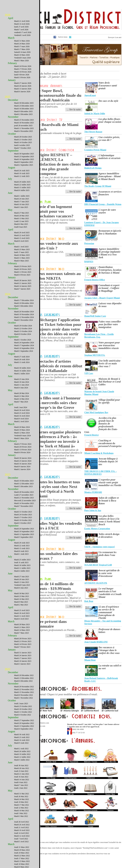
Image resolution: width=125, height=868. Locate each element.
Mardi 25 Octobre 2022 (23, 706)
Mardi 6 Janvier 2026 (22, 92)
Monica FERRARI (93, 492)
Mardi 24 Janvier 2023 (23, 655)
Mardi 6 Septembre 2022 (24, 729)
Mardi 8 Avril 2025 (21, 241)
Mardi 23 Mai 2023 (22, 596)
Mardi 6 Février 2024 (22, 452)
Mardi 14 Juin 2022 (22, 780)
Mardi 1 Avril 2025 (21, 247)
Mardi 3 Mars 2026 (21, 61)
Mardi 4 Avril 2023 (21, 619)
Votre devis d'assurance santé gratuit (108, 86)
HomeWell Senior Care (95, 316)
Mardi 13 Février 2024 (23, 450)
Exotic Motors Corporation (97, 529)
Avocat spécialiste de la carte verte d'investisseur (109, 573)
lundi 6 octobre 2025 (22, 145)
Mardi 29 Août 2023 (22, 543)
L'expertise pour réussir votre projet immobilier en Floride (110, 482)
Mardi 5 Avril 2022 (21, 842)
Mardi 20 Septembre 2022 (24, 723)
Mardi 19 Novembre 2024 (24, 314)
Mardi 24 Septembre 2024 (24, 343)
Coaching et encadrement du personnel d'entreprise (110, 443)
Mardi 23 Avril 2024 (22, 413)
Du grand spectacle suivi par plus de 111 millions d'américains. (56, 105)
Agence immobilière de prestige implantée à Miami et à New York (109, 253)
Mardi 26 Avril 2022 (22, 825)
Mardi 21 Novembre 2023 (24, 498)
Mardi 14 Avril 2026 (22, 24)
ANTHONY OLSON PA (96, 583)
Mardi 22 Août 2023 (22, 546)
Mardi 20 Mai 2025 (22, 216)
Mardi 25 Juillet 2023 (22, 560)
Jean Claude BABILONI (96, 642)
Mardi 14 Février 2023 (23, 644)
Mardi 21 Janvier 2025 (23, 283)
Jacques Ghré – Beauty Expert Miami (102, 298)
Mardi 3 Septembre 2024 (24, 351)
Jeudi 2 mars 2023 (21, 704)
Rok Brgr (89, 601)
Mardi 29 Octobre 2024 (23, 326)
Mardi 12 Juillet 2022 (22, 757)
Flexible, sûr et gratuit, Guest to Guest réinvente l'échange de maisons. (55, 221)
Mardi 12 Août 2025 (22, 176)
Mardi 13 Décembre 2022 (24, 678)
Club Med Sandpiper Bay (96, 412)
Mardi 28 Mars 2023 (22, 624)
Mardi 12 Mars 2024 (22, 433)
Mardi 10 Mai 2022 (22, 811)
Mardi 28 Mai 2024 (22, 393)
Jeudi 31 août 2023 (21, 562)
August (11, 168)
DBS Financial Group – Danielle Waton (103, 204)
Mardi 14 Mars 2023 (22, 630)
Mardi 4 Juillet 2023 (22, 571)
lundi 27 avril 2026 (21, 27)
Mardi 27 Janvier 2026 (23, 83)
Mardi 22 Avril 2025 (22, 235)
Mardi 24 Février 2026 (23, 66)
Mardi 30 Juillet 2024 (22, 368)
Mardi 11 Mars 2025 (22, 258)
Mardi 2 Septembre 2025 (24, 165)
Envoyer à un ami (115, 37)
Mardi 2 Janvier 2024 (22, 469)
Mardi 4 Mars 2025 (21, 261)
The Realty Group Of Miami (98, 186)
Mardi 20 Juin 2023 (22, 579)
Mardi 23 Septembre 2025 (24, 157)
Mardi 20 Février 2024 (23, 447)
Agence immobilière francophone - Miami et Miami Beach (110, 176)
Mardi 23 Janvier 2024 (23, 461)
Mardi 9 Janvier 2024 (22, 467)
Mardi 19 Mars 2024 (22, 430)
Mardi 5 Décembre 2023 (23, 486)
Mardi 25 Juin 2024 (22, 379)
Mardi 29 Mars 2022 (22, 850)
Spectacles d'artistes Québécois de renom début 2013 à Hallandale (59, 366)
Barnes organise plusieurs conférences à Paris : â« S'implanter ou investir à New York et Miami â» (58, 439)
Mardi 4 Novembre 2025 (23, 131)
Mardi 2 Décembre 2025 (23, 114)
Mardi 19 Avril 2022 (22, 830)
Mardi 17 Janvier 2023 (23, 658)
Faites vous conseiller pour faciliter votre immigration (110, 324)
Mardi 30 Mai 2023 (22, 593)
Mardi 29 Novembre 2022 (24, 687)
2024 (8, 294)
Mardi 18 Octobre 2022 (23, 709)
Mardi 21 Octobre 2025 (23, 140)
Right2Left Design (93, 168)
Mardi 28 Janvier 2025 (23, 280)
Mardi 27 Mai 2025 (22, 213)
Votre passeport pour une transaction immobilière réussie (109, 345)
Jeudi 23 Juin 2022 (21, 771)
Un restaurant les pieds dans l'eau (107, 554)
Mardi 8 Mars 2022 (21, 867)
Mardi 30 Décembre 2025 (24, 103)
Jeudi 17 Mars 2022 (22, 858)
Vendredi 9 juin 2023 (22, 585)
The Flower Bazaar (93, 132)
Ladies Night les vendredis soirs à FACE (59, 526)
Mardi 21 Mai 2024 (22, 396)
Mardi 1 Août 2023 (21, 554)
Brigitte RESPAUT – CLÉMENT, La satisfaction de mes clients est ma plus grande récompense (58, 164)
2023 (8, 475)
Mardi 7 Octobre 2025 (23, 148)
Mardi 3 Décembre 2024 (23, 306)
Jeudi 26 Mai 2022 (21, 796)
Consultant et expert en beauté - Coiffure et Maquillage (109, 288)
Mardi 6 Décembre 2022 (23, 681)
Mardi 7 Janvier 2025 (22, 289)
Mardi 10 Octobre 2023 (23, 520)
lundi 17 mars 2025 (21, 252)
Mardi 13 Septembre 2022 (24, 726)
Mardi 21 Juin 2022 (22, 774)
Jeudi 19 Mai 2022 (21, 802)
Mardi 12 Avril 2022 (22, 836)
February (12, 63)
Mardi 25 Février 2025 (23, 266)
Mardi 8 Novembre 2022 (23, 695)
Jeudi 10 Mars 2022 (22, 864)
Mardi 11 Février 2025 (23, 272)
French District (91, 435)
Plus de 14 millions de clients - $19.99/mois (55, 586)
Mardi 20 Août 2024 (22, 360)
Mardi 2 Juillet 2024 (22, 374)
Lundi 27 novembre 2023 (24, 495)
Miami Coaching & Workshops (99, 453)
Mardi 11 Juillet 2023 (22, 568)
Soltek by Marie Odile (95, 114)
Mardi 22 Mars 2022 (22, 856)
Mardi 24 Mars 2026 (22, 44)
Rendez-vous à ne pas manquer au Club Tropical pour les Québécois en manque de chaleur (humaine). (57, 377)
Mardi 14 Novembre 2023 (24, 503)
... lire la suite (74, 109)
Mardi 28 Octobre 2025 (23, 137)
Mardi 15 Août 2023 (22, 548)
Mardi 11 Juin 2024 (22, 385)
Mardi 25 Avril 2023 (22, 610)
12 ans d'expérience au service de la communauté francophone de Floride (109, 612)
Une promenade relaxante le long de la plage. (59, 133)
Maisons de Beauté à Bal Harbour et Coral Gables (110, 382)
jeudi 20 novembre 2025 (23, 126)
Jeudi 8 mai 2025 (21, 227)
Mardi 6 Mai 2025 (21, 224)
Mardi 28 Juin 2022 (22, 768)
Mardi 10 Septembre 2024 (24, 348)
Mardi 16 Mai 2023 (22, 599)
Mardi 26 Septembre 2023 (24, 529)
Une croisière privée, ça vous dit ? (109, 139)
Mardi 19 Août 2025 (22, 173)
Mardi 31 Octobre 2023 (23, 512)
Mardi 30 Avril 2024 (22, 410)
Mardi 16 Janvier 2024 (23, 464)
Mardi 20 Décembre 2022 (24, 675)
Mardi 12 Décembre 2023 (24, 484)
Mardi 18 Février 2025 (23, 269)
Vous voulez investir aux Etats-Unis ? (57, 246)
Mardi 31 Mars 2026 (22, 41)
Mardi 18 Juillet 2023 (22, 565)
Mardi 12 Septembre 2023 (24, 534)
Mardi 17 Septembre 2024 (24, 345)
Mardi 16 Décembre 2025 (24, 109)
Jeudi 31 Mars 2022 (22, 847)
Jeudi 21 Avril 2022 (22, 827)
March (11, 38)
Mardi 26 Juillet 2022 (22, 751)
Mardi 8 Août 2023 (21, 551)
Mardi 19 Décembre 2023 (24, 481)
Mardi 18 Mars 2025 (22, 255)
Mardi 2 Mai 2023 (21, 605)
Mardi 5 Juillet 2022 (22, 760)
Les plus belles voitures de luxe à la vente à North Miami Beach (109, 520)
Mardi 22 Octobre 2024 (23, 329)
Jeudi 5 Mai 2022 (21, 813)
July (10, 179)
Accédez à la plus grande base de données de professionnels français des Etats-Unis (101, 425)
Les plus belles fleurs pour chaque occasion (110, 120)
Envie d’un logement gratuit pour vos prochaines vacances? (55, 211)
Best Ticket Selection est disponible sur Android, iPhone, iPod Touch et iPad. (56, 339)
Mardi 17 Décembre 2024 (24, 300)
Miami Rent (90, 660)
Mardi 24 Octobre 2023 (23, 515)
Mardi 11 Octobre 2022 (23, 712)
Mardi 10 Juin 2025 (22, 204)
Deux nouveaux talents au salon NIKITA (58, 276)
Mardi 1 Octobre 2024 (23, 340)
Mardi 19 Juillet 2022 (22, 754)
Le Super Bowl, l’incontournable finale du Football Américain (59, 95)
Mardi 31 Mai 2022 (22, 794)
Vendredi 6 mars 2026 (22, 58)
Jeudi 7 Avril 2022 (21, 839)
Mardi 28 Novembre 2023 (24, 492)
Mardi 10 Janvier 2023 (23, 661)
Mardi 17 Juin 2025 (22, 202)
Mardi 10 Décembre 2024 (24, 303)
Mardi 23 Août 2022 (22, 737)
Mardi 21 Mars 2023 (22, 627)
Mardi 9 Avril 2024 (21, 419)
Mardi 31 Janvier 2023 (23, 653)
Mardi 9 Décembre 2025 (23, 111)
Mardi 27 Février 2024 (23, 444)
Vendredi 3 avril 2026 (22, 35)
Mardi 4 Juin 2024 (21, 388)
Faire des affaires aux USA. (50, 252)
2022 (8, 669)
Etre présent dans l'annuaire (51, 624)
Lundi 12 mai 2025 (21, 221)
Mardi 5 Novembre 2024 (23, 320)
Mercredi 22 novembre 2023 (25, 501)
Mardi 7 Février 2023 (22, 647)
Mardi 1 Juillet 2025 (22, 196)
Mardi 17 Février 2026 (23, 69)
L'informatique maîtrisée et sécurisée (109, 157)
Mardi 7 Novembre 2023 (23, 506)
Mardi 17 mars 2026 (22, 46)
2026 (8, 15)
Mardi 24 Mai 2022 (22, 799)
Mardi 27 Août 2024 (22, 357)
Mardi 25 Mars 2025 (22, 249)
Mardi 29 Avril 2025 (22, 233)
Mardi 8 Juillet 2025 (22, 190)
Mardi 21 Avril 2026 (22, 21)
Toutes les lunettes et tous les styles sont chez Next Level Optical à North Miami (58, 489)
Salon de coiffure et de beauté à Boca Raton (109, 501)
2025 (8, 97)
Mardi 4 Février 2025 (22, 275)
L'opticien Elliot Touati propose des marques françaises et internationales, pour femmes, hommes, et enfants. (58, 503)
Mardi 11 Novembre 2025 (24, 128)
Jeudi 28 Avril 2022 (22, 822)
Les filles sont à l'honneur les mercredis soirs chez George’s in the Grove (58, 403)
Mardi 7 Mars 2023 (21, 633)
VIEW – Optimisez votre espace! (100, 547)
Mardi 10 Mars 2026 (22, 55)
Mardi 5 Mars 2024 (21, 438)
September (13, 151)
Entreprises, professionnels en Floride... (56, 630)
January (12, 80)
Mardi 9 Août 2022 (21, 743)
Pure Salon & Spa (93, 510)
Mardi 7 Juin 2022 (21, 785)
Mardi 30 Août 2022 (22, 734)
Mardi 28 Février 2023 (23, 639)
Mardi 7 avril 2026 (21, 30)
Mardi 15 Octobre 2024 (23, 331)
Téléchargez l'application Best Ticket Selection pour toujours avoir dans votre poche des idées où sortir (59, 327)
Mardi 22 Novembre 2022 (24, 689)
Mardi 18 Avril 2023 (22, 613)
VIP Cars (89, 373)
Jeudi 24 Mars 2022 (22, 853)
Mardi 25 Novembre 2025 (24, 120)
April (11, 18)
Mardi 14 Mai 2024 (22, 399)
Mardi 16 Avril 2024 (22, 416)
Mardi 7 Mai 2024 (21, 402)
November (13, 117)
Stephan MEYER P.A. (95, 355)
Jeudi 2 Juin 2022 (21, 788)
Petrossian (89, 243)
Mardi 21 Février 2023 (23, 641)
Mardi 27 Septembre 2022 (24, 720)
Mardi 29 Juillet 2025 (22, 182)
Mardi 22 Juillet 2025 (22, 185)
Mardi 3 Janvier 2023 (22, 664)
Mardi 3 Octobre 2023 (23, 523)
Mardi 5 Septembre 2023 (24, 537)
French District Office (95, 280)
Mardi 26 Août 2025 (22, 171)
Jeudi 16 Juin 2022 (21, 777)
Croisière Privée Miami (95, 150)
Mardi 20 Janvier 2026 (23, 86)
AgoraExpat (90, 95)
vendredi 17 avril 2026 (23, 32)
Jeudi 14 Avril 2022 (22, 833)
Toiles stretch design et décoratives (109, 535)
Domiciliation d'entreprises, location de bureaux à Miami (110, 270)
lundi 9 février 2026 (22, 75)
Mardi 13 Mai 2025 (22, 218)
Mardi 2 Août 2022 (21, 749)
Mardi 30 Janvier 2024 (23, 458)
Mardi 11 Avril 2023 (22, 616)
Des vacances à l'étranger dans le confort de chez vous (109, 650)
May (10, 210)
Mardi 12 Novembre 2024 (24, 317)
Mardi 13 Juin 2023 (22, 582)
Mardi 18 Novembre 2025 (24, 123)
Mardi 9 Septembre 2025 (24, 162)
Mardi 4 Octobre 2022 (23, 715)
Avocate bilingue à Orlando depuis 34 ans (108, 461)
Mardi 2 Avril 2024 (21, 421)
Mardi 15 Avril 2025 (22, 238)
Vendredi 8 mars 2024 (22, 436)
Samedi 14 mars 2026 (22, 52)
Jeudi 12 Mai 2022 (21, 808)
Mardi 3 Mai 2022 (21, 816)
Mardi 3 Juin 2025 (21, 207)
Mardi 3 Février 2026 (22, 77)
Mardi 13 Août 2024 (22, 362)
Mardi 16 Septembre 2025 (24, 159)
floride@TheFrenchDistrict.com (95, 848)
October (12, 134)
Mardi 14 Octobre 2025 (23, 142)
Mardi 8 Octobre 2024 (23, 334)
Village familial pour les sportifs (109, 401)
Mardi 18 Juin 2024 (22, 382)
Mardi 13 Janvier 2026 (23, 89)
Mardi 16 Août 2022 (22, 740)
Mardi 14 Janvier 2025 (23, 286)
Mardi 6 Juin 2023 (21, 588)
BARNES (89, 262)
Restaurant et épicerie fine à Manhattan (110, 232)
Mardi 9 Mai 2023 (21, 602)
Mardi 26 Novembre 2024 (24, 312)
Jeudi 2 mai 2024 (21, 407)
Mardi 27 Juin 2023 (22, 577)
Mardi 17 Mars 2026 (22, 49)
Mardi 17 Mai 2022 (22, 805)
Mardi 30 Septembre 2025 (24, 154)
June (10, 193)
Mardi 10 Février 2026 (23, 72)
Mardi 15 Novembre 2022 (24, 692)
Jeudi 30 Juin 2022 (21, 765)
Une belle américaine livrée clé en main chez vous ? (109, 363)
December (13, 100)
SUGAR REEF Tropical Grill (98, 565)
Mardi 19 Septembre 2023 (24, 532)
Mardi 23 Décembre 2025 (24, 106)
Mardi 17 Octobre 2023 (23, 517)
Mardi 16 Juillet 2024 (22, 371)
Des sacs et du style (108, 101)
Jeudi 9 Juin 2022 (21, 782)
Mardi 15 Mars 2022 (22, 861)
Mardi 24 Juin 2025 (22, 199)
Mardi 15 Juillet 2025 (22, 187)
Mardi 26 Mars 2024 (22, 427)
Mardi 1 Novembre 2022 (23, 698)
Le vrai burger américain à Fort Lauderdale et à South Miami (110, 593)
